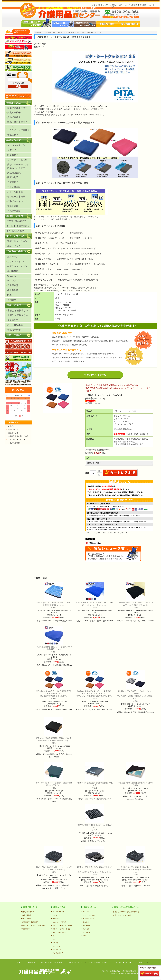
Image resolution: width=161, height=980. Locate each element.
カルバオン (13, 257)
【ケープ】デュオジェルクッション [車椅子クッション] (135, 787)
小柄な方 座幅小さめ (18, 311)
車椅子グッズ (14, 246)
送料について (13, 430)
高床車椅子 (13, 177)
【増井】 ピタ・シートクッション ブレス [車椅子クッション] (135, 699)
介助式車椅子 (14, 117)
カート (152, 5)
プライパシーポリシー (17, 440)
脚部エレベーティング (18, 166)
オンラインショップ (100, 5)
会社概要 (143, 5)
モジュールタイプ (58, 950)
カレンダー (18, 409)
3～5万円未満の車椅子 (19, 226)
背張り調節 (13, 206)
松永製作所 (13, 290)
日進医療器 (13, 285)
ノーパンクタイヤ (16, 145)
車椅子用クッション (17, 241)
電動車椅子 (13, 135)
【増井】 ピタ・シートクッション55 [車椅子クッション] (54, 697)
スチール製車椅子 (16, 192)
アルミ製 (56, 943)
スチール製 (56, 946)
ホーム (19, 963)
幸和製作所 (13, 271)
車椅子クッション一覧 (95, 375)
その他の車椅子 (15, 211)
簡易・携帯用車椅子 (17, 122)
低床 (54, 939)
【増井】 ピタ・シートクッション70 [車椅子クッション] (95, 697)
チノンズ (12, 281)
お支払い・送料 (116, 5)
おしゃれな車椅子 (16, 325)
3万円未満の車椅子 (17, 221)
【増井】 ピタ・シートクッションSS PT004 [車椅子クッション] (54, 743)
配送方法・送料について (98, 963)
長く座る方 (13, 320)
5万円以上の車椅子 (17, 231)
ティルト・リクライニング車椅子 (33, 926)
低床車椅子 (13, 182)
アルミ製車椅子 (15, 187)
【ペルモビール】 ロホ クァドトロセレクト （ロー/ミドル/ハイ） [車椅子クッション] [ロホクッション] (54, 873)
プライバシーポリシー (123, 963)
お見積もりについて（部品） (123, 915)
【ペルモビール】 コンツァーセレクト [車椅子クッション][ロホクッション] (135, 873)
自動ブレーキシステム (18, 201)
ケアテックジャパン (17, 266)
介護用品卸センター (39, 32)
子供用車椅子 (14, 330)
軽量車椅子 (13, 155)
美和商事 (12, 300)
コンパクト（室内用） (18, 160)
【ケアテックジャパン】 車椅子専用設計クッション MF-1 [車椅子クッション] (135, 609)
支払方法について (75, 963)
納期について (13, 433)
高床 (54, 936)
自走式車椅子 (14, 113)
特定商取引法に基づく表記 (52, 963)
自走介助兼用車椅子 (17, 108)
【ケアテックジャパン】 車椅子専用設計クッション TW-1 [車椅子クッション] (54, 653)
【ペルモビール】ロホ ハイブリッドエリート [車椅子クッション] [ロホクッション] (95, 873)
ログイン (114, 7)
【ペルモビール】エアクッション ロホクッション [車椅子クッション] (95, 830)
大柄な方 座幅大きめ (18, 315)
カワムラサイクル (16, 261)
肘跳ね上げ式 (14, 173)
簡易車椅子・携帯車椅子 (30, 922)
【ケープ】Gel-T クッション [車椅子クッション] (95, 788)
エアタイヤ (13, 150)
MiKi (9, 295)
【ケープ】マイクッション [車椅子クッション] (54, 788)
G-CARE (12, 276)
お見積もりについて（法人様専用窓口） (126, 912)
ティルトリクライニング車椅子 (18, 129)
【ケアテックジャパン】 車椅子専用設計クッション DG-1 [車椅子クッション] (54, 609)
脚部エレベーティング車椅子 (62, 926)
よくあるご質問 (131, 5)
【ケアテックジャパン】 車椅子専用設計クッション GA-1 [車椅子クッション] (95, 609)
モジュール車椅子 (16, 197)
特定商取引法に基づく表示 (18, 436)
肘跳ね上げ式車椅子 (59, 932)
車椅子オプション (51, 32)
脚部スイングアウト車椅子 (61, 929)
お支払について (14, 426)
